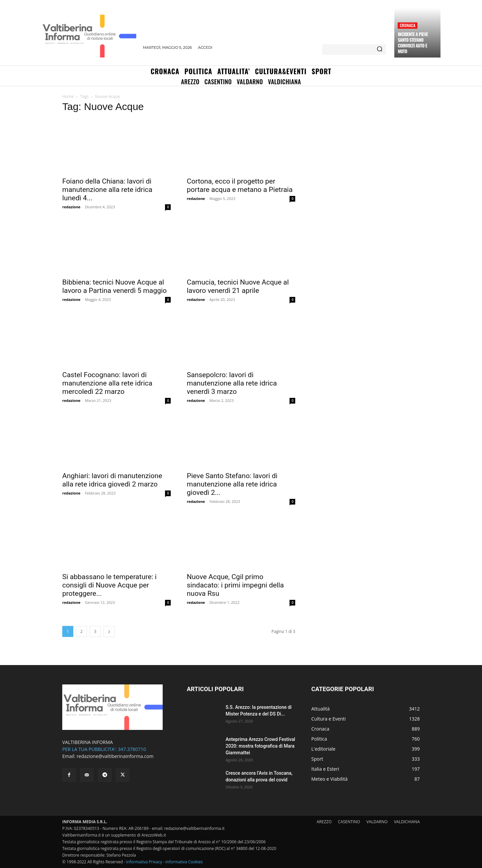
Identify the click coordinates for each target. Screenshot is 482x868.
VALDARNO (377, 822)
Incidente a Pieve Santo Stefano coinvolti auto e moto (413, 43)
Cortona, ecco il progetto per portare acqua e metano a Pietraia (240, 185)
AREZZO (324, 822)
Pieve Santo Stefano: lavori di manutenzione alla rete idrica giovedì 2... (232, 484)
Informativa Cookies (184, 862)
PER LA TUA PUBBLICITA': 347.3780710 (104, 749)
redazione (71, 207)
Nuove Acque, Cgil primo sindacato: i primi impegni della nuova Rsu (235, 585)
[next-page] (109, 631)
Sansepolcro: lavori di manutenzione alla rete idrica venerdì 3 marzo (232, 383)
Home (68, 96)
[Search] (380, 49)
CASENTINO (349, 822)
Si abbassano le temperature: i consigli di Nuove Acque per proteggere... (109, 585)
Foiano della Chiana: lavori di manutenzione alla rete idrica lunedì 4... (107, 190)
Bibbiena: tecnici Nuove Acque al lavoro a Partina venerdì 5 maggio (114, 286)
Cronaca (408, 25)
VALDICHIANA (407, 822)
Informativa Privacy (144, 862)
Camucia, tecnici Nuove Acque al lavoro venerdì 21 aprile (238, 286)
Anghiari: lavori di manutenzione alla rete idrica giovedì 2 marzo (112, 480)
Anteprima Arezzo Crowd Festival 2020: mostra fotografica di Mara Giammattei (260, 746)
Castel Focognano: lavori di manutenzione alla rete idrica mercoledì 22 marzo (107, 383)
